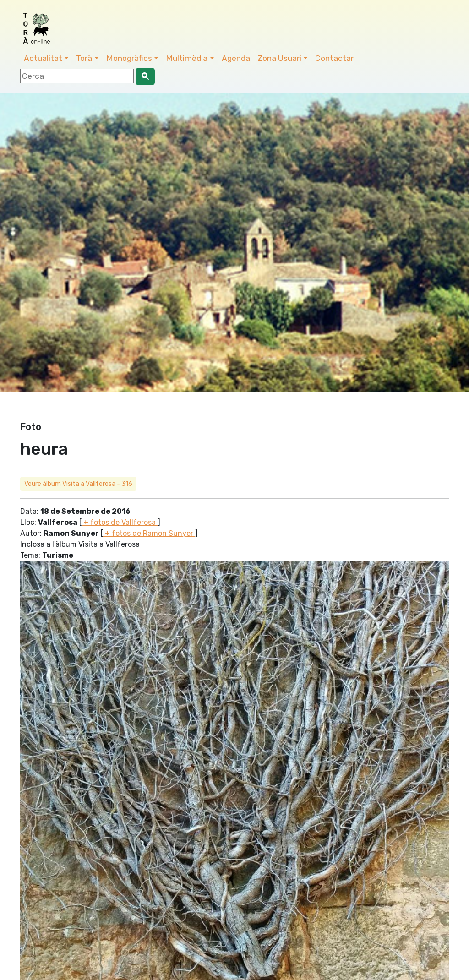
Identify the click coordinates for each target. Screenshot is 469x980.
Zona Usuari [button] (279, 58)
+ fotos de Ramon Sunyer (149, 533)
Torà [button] (84, 58)
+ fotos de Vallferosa (120, 522)
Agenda (236, 58)
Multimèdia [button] (187, 58)
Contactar (334, 58)
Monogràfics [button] (129, 58)
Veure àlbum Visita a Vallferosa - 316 (78, 484)
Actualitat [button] (43, 58)
